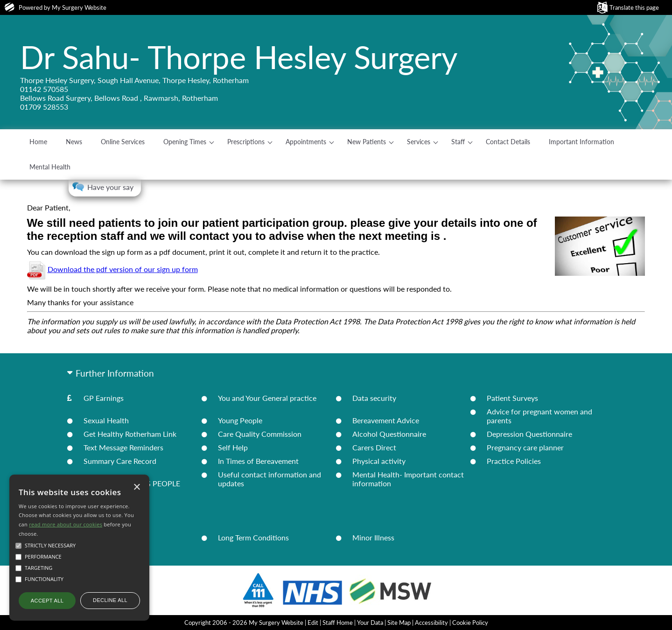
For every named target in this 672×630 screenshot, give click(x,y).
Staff (458, 142)
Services (419, 142)
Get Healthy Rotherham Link (130, 434)
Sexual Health (106, 420)
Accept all (47, 601)
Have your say (110, 187)
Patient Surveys (512, 398)
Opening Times (185, 142)
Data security (374, 398)
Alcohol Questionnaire (389, 434)
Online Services (123, 142)
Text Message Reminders (123, 447)
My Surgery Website (79, 7)
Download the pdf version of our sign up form (123, 269)
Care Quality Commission (260, 434)
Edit (313, 623)
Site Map (399, 623)
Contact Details (508, 142)
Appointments (306, 142)
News (74, 142)
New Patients (367, 142)
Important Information (581, 142)
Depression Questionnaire (529, 434)
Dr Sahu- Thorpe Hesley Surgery (239, 57)
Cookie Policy (470, 623)
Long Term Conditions (253, 537)
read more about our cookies (66, 524)
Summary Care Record (120, 461)
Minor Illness (373, 537)
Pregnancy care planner (525, 447)
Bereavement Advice (386, 420)
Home (38, 142)
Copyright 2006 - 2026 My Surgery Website (244, 623)
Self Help (233, 447)
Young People (240, 420)
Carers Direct (374, 447)
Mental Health (50, 167)
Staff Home (338, 623)
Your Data (370, 623)
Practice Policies (514, 461)
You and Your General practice (267, 398)
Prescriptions (246, 142)
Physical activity (379, 461)
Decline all (110, 600)
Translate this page (634, 7)
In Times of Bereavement (258, 461)
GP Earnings (104, 398)
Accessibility (431, 623)
